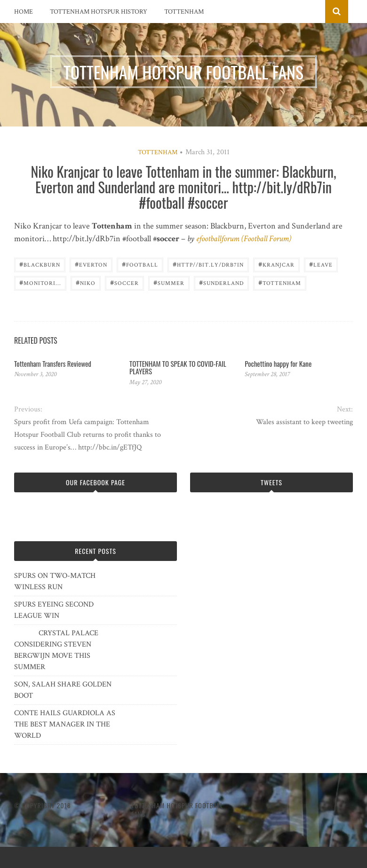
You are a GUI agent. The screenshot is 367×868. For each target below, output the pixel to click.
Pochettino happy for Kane (278, 363)
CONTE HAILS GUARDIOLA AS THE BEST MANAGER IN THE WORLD (65, 724)
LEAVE (321, 264)
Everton (91, 264)
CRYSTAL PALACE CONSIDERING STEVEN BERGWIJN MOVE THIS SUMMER (56, 650)
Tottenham (184, 12)
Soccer (124, 282)
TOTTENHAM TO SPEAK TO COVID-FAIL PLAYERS (178, 367)
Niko (86, 282)
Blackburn (40, 264)
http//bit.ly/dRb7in (208, 264)
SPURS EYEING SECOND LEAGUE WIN (54, 610)
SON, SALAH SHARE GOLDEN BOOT (63, 690)
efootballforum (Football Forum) (244, 239)
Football (140, 264)
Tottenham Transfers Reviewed (53, 363)
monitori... (40, 282)
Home (24, 12)
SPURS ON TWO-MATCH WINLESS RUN (55, 581)
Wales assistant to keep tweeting (304, 422)
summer (169, 282)
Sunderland (221, 282)
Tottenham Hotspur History (99, 12)
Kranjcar (276, 264)
